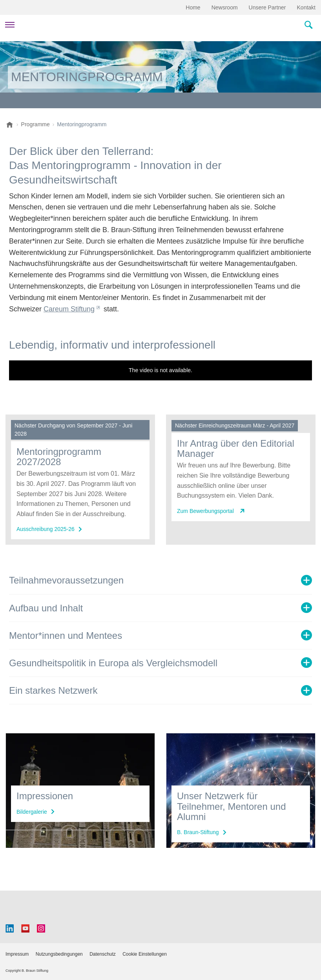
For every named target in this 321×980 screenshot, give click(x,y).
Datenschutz (103, 954)
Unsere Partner (267, 7)
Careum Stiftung (69, 309)
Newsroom (225, 7)
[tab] (160, 580)
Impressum (17, 954)
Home (193, 7)
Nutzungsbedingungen (59, 954)
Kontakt (306, 7)
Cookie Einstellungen (145, 954)
